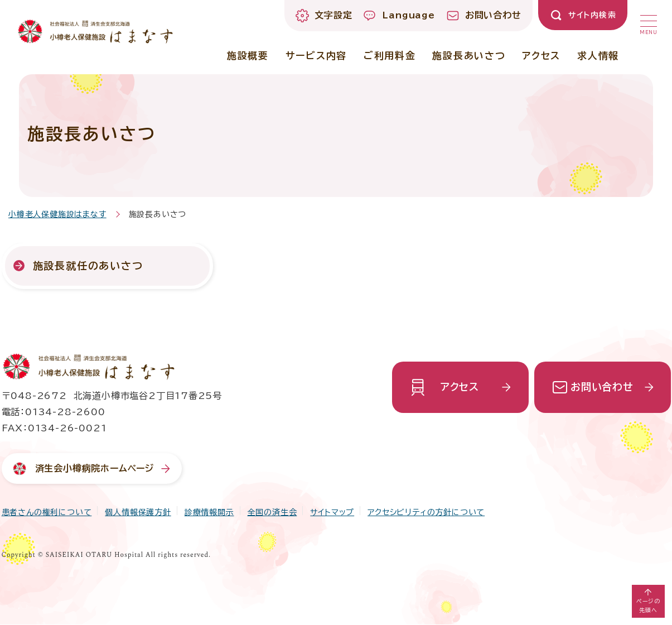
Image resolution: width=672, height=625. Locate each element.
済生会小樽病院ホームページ (95, 468)
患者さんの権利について (47, 512)
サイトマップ (332, 512)
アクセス (541, 56)
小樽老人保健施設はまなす (57, 214)
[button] (649, 22)
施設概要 (248, 56)
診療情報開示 (209, 512)
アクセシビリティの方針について (426, 512)
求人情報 (598, 56)
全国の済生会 (272, 512)
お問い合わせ (602, 387)
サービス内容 (316, 56)
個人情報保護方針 (138, 512)
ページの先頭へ (648, 605)
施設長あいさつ (469, 56)
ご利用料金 (390, 56)
